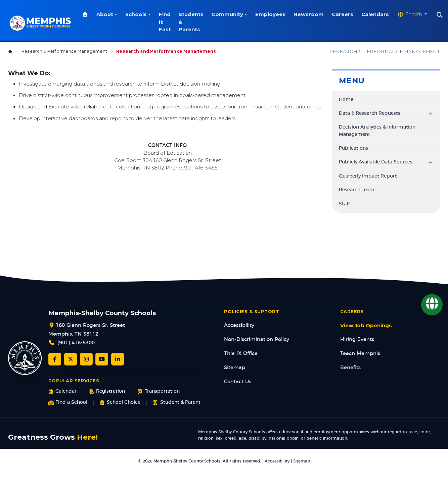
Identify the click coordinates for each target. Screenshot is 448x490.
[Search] (440, 15)
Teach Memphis (360, 354)
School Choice (120, 403)
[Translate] (432, 305)
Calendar (62, 391)
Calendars (375, 14)
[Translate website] (412, 14)
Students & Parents (191, 22)
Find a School (68, 403)
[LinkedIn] (118, 359)
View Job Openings (366, 326)
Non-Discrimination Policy (257, 339)
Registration (107, 391)
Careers (343, 14)
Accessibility (239, 325)
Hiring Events (357, 339)
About (105, 14)
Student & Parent (176, 403)
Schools (136, 14)
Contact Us (238, 382)
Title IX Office (241, 354)
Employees (271, 14)
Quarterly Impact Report (368, 176)
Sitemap (235, 368)
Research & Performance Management (64, 51)
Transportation (158, 391)
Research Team (357, 190)
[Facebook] (55, 359)
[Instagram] (86, 359)
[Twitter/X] (71, 359)
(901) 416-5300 (76, 343)
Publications (353, 148)
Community (228, 14)
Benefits (350, 368)
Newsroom (309, 14)
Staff (344, 204)
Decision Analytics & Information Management (377, 131)
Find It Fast (165, 22)
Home (346, 100)
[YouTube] (102, 359)
